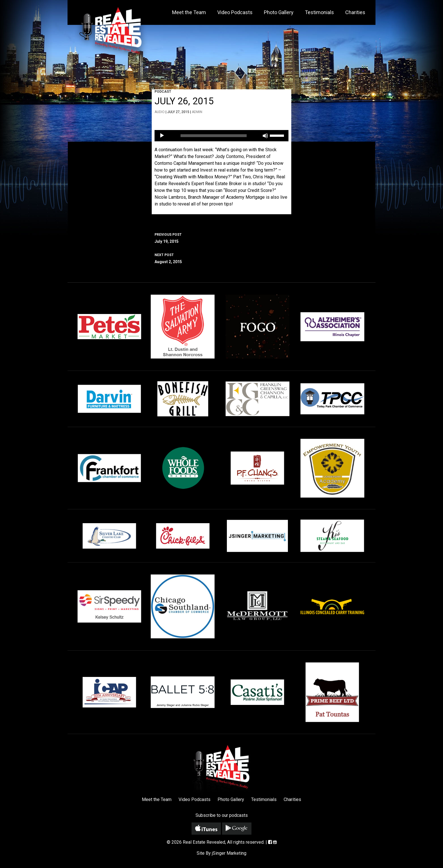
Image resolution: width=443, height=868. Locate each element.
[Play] (162, 136)
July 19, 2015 (221, 237)
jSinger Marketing (229, 853)
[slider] (214, 136)
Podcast (163, 92)
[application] (221, 136)
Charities (355, 12)
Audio (160, 112)
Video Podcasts (235, 12)
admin (197, 112)
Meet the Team (189, 12)
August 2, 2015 (221, 258)
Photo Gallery (279, 12)
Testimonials (319, 12)
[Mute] (265, 136)
